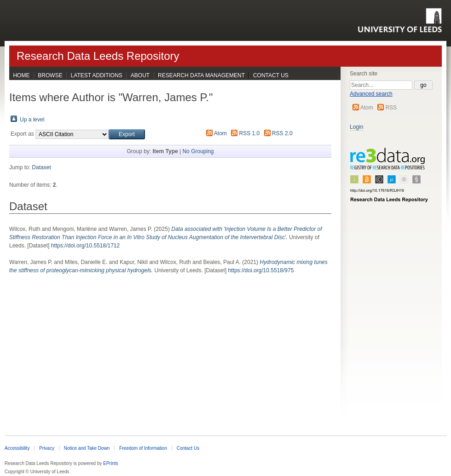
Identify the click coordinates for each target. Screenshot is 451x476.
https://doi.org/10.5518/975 (261, 270)
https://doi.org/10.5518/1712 (85, 246)
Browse (50, 75)
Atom (367, 108)
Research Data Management (201, 75)
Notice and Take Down (87, 448)
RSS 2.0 (282, 133)
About (140, 75)
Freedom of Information (143, 448)
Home (21, 75)
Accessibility (17, 448)
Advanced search (371, 94)
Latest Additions (97, 75)
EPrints (110, 463)
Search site (364, 74)
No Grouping (198, 151)
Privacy (47, 448)
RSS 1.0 (250, 133)
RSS (391, 108)
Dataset (41, 167)
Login (356, 127)
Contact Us (271, 75)
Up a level (32, 120)
